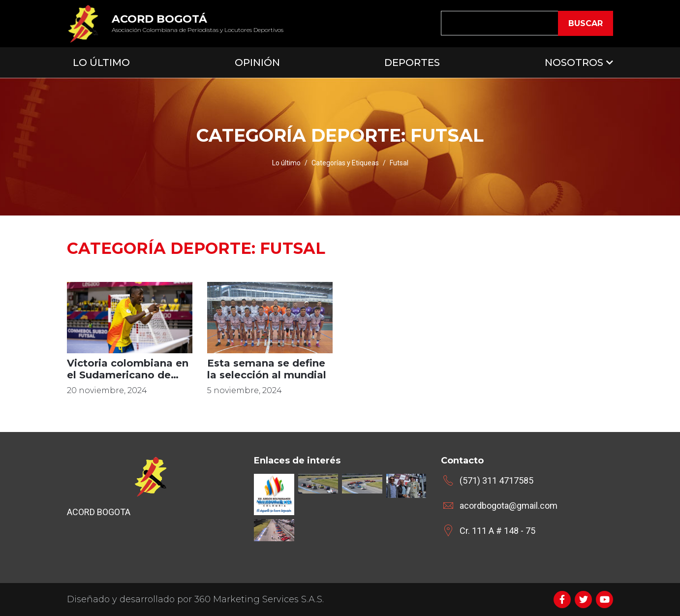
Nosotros (574, 62)
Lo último (286, 163)
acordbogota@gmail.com (509, 506)
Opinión (257, 62)
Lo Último (101, 62)
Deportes (412, 62)
